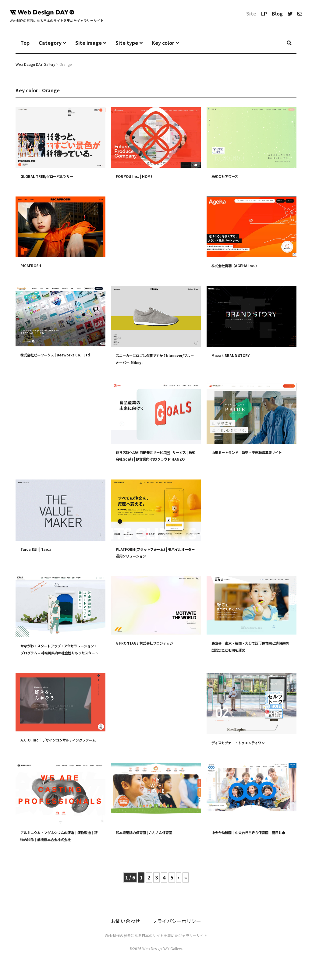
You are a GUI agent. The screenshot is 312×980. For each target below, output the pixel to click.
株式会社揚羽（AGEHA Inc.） (240, 265)
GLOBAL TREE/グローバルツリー (52, 176)
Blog (277, 13)
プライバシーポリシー (177, 925)
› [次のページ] (179, 881)
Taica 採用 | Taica (39, 549)
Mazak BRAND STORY (234, 355)
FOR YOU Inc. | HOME (137, 176)
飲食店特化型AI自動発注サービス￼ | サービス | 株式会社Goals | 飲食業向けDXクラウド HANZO (156, 459)
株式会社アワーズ (228, 176)
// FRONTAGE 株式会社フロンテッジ (151, 643)
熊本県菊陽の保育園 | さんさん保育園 (152, 836)
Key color (163, 43)
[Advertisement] (156, 235)
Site (251, 13)
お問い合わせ (126, 925)
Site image (89, 43)
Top (25, 43)
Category (50, 43)
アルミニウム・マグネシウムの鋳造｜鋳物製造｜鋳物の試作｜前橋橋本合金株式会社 (59, 843)
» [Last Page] (186, 881)
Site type (127, 43)
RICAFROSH (32, 265)
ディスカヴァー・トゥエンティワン (245, 742)
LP (264, 13)
